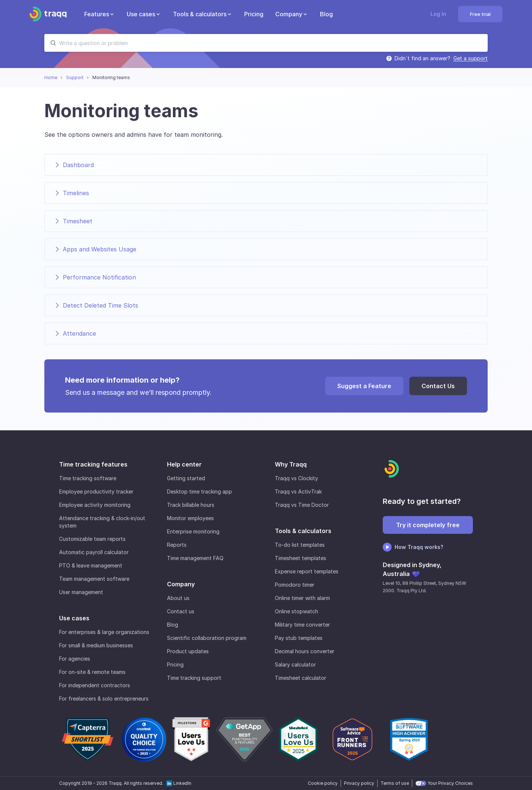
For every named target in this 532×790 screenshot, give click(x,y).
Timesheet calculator (301, 678)
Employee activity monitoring (95, 505)
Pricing (175, 664)
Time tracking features (93, 464)
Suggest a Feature (364, 386)
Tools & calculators (303, 531)
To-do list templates (300, 545)
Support (75, 77)
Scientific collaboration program (207, 638)
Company (181, 584)
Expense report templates (307, 571)
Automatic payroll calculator (94, 552)
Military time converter (302, 625)
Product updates (188, 651)
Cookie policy (323, 783)
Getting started (186, 478)
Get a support (470, 58)
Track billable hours (191, 505)
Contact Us (438, 386)
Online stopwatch (296, 611)
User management (81, 592)
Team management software (94, 579)
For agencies (75, 659)
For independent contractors (95, 685)
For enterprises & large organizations (104, 632)
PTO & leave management (91, 565)
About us (178, 598)
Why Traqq (291, 464)
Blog (173, 625)
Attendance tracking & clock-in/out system (102, 522)
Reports (177, 545)
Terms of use (395, 783)
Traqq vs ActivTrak (298, 491)
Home (51, 77)
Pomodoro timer (295, 585)
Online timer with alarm (302, 598)
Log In (438, 14)
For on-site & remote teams (92, 672)
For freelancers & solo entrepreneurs (104, 699)
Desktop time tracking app (199, 491)
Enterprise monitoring (193, 531)
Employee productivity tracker (96, 491)
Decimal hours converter (305, 651)
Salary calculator (295, 664)
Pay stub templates (299, 638)
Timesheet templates (301, 558)
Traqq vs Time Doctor (302, 505)
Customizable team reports (92, 539)
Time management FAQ (195, 558)
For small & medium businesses (96, 645)
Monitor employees (190, 518)
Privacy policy (359, 783)
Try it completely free (428, 525)
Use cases (74, 618)
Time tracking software (88, 478)
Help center (184, 464)
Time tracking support (194, 678)
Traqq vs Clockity (296, 478)
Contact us (181, 611)
